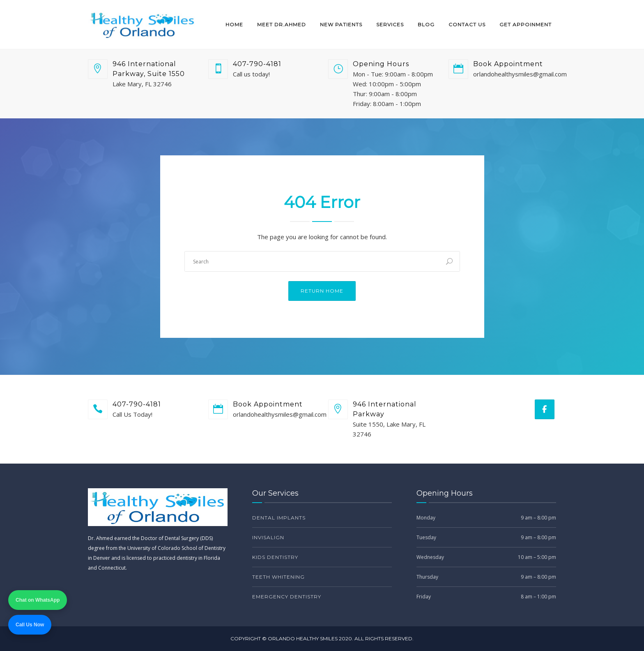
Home (234, 24)
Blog (426, 24)
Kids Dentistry (275, 557)
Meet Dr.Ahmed (282, 24)
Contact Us (467, 24)
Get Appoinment (526, 24)
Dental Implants (279, 518)
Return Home (322, 291)
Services (390, 24)
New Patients (341, 24)
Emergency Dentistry (287, 597)
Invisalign (268, 537)
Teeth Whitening (278, 577)
